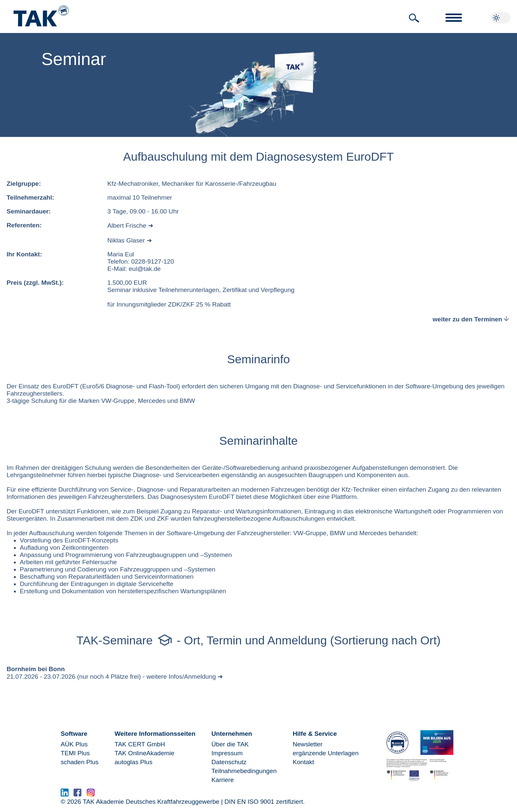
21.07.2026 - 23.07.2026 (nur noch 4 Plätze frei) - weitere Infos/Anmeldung (111, 677)
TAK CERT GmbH (140, 744)
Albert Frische (127, 226)
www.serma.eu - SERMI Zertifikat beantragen (163, 794)
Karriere (223, 780)
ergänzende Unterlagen (326, 753)
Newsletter (308, 744)
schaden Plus (80, 762)
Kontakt (304, 762)
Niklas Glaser (126, 240)
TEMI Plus (75, 753)
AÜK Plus (74, 744)
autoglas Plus (133, 762)
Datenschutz (229, 762)
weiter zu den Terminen (471, 319)
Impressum (227, 753)
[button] (414, 18)
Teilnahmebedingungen (244, 771)
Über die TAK (230, 744)
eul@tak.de (145, 269)
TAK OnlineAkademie (144, 753)
